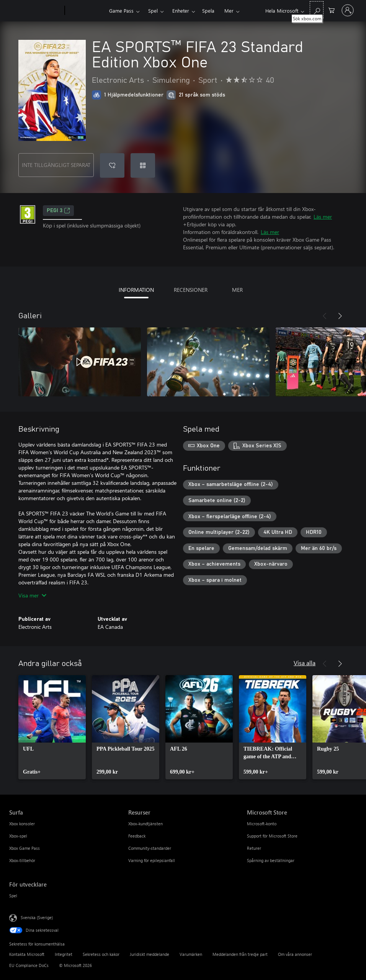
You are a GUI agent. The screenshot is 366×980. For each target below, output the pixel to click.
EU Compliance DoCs (29, 965)
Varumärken (191, 954)
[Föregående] (325, 316)
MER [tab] (237, 290)
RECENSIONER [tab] (191, 290)
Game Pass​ (121, 11)
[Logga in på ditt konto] (348, 10)
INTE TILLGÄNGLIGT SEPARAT (56, 165)
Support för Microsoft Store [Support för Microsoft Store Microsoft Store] (272, 836)
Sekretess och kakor (101, 954)
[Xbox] (86, 11)
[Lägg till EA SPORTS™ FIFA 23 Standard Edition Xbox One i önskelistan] (112, 165)
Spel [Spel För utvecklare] (13, 896)
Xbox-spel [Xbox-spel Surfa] (18, 836)
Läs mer (323, 217)
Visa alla (305, 663)
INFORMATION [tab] (136, 290)
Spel (153, 11)
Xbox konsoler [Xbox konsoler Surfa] (22, 824)
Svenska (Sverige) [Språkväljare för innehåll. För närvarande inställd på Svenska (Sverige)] (37, 917)
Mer (229, 11)
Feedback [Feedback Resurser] (137, 836)
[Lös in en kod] (143, 165)
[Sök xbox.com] (317, 10)
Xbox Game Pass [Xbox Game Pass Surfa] (25, 848)
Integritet (64, 954)
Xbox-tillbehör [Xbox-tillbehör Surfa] (22, 860)
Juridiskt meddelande (150, 954)
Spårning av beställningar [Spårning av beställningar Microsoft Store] (271, 860)
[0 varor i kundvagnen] (332, 10)
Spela (208, 11)
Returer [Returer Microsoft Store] (254, 848)
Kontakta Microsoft (27, 954)
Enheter (181, 11)
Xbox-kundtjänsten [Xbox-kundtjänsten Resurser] (145, 824)
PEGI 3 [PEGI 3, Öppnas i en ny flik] (58, 211)
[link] (52, 727)
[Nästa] (340, 316)
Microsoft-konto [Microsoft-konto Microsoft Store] (262, 824)
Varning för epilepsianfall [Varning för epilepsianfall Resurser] (152, 860)
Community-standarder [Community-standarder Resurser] (150, 848)
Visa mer (32, 595)
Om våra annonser (295, 954)
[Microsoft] (35, 11)
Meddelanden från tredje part (240, 954)
